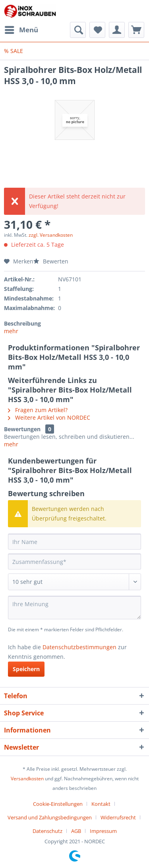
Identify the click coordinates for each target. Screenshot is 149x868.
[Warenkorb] (136, 30)
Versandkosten (27, 779)
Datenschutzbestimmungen (79, 647)
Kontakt (101, 804)
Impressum (103, 831)
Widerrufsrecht (118, 817)
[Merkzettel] (97, 30)
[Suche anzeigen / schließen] (78, 30)
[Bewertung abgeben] (74, 582)
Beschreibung (22, 323)
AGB (76, 831)
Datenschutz (47, 831)
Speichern (26, 669)
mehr (11, 331)
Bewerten (51, 261)
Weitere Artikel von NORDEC (49, 417)
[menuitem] (21, 30)
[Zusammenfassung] (74, 562)
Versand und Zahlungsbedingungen (50, 817)
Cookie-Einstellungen (58, 804)
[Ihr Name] (74, 542)
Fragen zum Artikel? (38, 410)
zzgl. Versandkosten (51, 235)
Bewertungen (22, 429)
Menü (21, 29)
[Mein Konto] (117, 30)
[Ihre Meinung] (74, 608)
